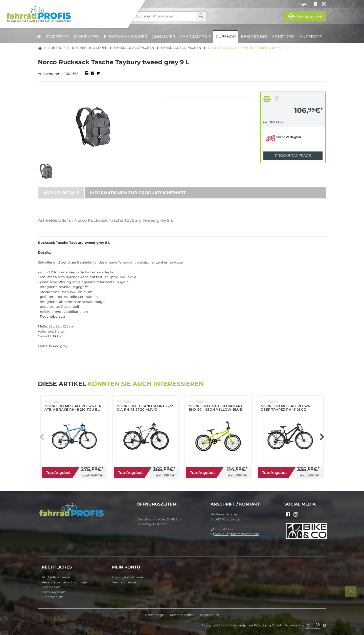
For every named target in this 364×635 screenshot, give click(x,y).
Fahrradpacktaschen (134, 48)
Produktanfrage (293, 156)
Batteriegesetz (54, 592)
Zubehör (226, 37)
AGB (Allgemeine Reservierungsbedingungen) (66, 580)
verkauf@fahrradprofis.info (235, 534)
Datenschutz (52, 597)
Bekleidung (254, 37)
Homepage (155, 615)
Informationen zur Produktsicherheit (138, 193)
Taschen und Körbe (89, 48)
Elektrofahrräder (126, 37)
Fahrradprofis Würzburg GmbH (257, 625)
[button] (322, 437)
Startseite (57, 37)
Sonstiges (283, 37)
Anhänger (164, 37)
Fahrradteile (196, 37)
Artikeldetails (61, 193)
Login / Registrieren (128, 577)
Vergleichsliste (124, 582)
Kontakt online (182, 615)
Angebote (311, 37)
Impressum (51, 587)
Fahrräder (86, 37)
